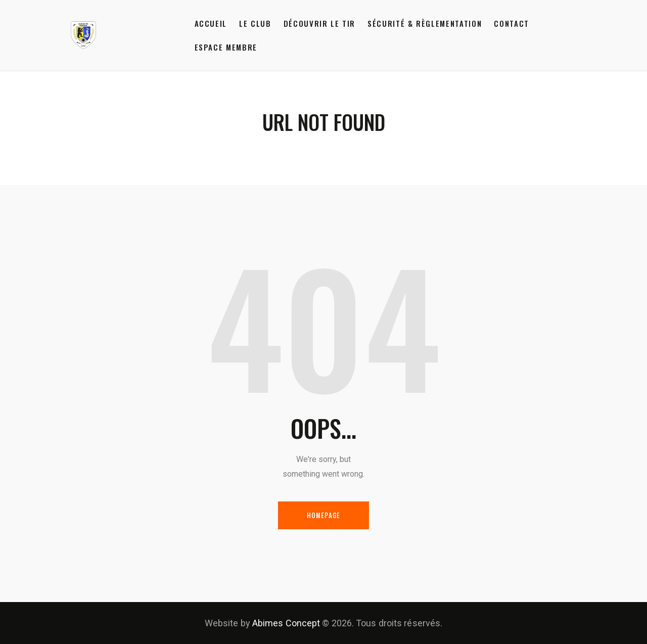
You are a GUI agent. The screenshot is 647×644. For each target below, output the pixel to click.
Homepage (324, 515)
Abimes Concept (286, 623)
